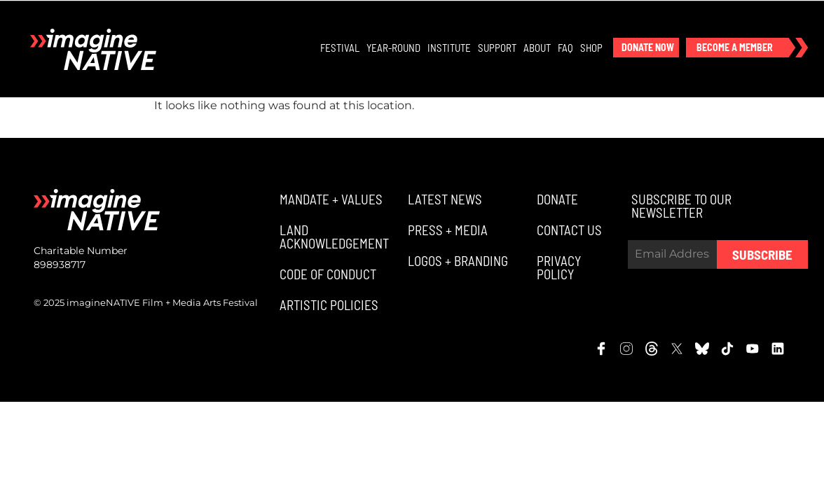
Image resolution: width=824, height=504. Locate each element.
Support (498, 48)
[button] (647, 48)
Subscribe (762, 257)
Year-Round (394, 48)
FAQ (566, 48)
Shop (592, 48)
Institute (450, 48)
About (538, 48)
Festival (341, 48)
